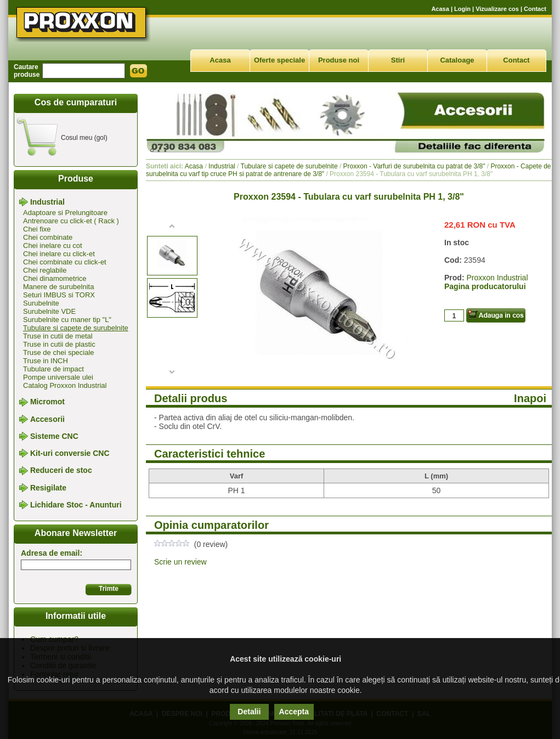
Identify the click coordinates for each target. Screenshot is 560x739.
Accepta (294, 712)
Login (462, 9)
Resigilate (48, 488)
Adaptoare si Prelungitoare (65, 213)
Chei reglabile (45, 270)
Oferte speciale (279, 60)
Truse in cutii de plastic (59, 344)
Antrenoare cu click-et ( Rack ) (71, 221)
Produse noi (339, 60)
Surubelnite (41, 303)
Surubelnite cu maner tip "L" (67, 320)
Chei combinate (48, 237)
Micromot (47, 402)
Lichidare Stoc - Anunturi (76, 505)
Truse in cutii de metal (58, 336)
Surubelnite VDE (49, 311)
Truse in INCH (46, 361)
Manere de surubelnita (58, 287)
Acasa (440, 9)
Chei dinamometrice (55, 278)
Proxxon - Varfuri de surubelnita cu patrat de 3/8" (414, 166)
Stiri (398, 60)
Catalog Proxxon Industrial (65, 385)
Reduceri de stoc (61, 471)
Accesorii (47, 419)
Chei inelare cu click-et (59, 254)
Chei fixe (37, 229)
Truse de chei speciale (59, 352)
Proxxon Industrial (497, 278)
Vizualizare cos (497, 9)
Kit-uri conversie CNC (70, 453)
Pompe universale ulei (58, 377)
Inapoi (530, 398)
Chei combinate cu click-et (65, 262)
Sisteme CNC (54, 436)
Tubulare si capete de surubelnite (76, 328)
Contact (535, 9)
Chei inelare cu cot (53, 246)
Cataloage (457, 60)
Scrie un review (180, 562)
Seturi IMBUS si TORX (59, 295)
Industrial (47, 202)
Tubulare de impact (53, 369)
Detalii (249, 712)
